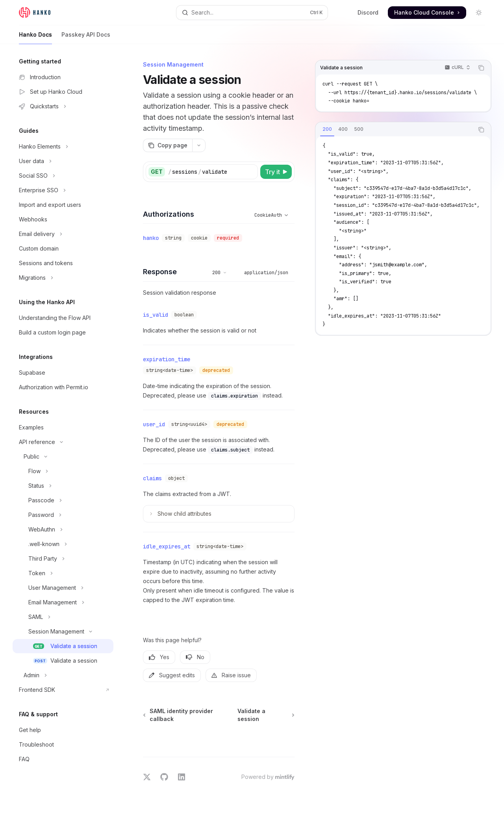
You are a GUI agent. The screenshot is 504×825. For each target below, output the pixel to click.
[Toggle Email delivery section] (63, 234)
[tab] (327, 129)
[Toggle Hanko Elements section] (63, 147)
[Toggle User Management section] (63, 588)
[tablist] (395, 130)
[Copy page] (168, 145)
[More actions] (199, 145)
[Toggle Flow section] (63, 471)
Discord (368, 12)
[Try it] (276, 172)
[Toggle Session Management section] (63, 632)
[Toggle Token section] (63, 573)
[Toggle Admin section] (63, 675)
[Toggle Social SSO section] (63, 176)
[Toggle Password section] (63, 515)
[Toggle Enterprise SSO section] (63, 190)
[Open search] (252, 13)
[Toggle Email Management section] (63, 602)
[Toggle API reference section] (63, 442)
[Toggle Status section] (63, 486)
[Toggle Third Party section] (63, 559)
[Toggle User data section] (63, 161)
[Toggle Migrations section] (63, 278)
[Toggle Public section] (63, 457)
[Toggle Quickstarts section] (63, 106)
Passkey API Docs (86, 38)
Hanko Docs (35, 38)
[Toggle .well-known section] (63, 544)
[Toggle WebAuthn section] (63, 530)
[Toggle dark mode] (479, 13)
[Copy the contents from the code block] (481, 68)
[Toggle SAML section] (63, 617)
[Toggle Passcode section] (63, 500)
